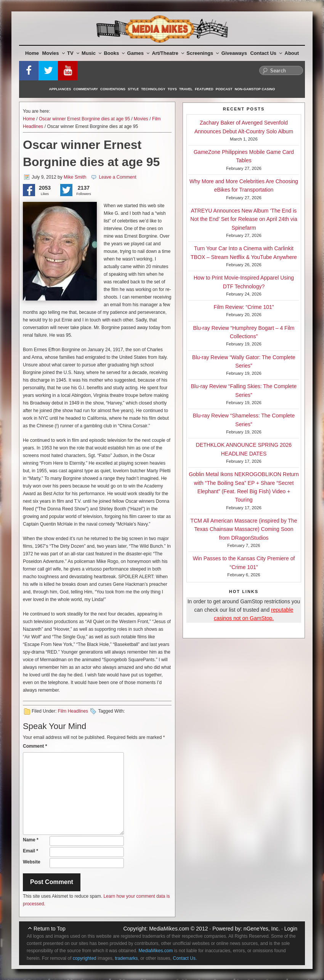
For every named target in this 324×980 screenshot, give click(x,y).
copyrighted (85, 958)
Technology (153, 89)
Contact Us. (185, 958)
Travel (186, 89)
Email (30, 851)
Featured (204, 89)
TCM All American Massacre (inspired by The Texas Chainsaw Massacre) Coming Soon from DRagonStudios (244, 529)
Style (133, 89)
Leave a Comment (117, 177)
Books (114, 53)
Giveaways (234, 53)
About (292, 53)
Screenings (203, 53)
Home (32, 53)
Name (31, 840)
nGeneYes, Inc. (262, 929)
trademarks (126, 958)
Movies (54, 53)
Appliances (60, 89)
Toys (172, 89)
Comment (35, 746)
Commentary (86, 89)
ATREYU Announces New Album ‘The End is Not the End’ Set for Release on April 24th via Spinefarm (244, 219)
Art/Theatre (168, 53)
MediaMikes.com (169, 929)
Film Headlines (73, 711)
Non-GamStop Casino (255, 89)
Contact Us (266, 53)
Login (291, 929)
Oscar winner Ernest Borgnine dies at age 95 (84, 119)
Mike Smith (75, 177)
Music (91, 53)
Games (138, 53)
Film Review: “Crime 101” (244, 307)
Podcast (224, 89)
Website (32, 862)
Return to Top (50, 929)
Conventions (113, 89)
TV (73, 53)
